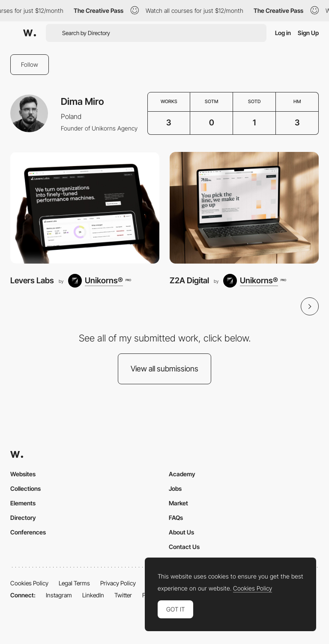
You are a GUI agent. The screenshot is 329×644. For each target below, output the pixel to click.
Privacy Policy (118, 583)
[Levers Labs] (85, 208)
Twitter (123, 595)
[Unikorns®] (99, 281)
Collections (25, 488)
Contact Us (184, 547)
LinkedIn (93, 595)
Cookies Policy (29, 583)
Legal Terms (74, 583)
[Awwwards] (30, 33)
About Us (181, 532)
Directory (23, 518)
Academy (182, 474)
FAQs (176, 518)
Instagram (59, 595)
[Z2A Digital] (244, 208)
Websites (23, 474)
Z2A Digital (189, 280)
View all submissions (164, 369)
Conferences (28, 532)
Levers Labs (32, 280)
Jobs (175, 488)
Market (178, 503)
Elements (23, 503)
